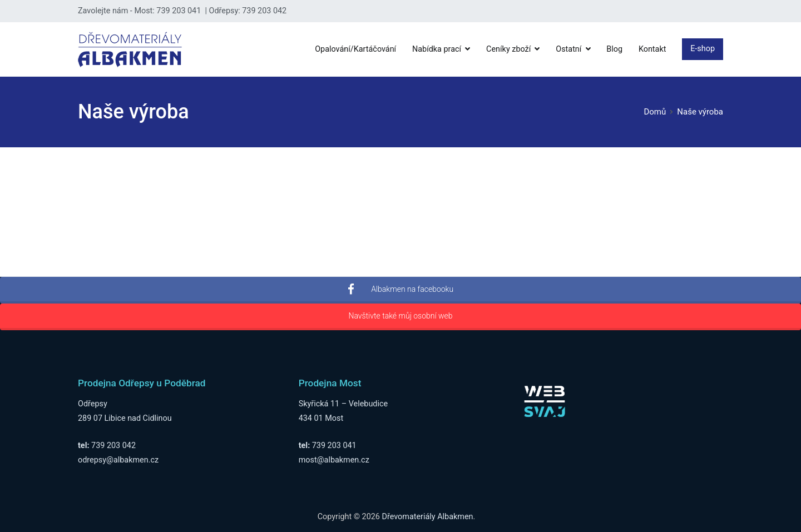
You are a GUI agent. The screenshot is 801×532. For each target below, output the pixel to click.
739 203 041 (334, 446)
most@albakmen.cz (334, 460)
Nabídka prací (437, 49)
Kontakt (652, 49)
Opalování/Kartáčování (355, 49)
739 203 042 (113, 446)
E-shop (703, 49)
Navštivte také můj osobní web (400, 316)
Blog (614, 49)
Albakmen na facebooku (400, 289)
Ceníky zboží (508, 49)
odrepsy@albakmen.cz (118, 460)
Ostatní (568, 49)
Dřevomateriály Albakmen (428, 517)
